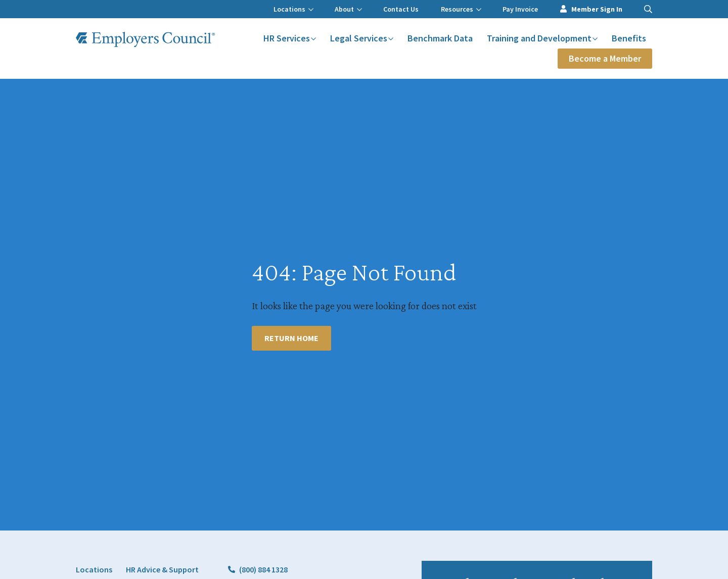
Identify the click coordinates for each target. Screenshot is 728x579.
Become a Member (605, 58)
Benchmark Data (440, 38)
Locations (293, 9)
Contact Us (401, 9)
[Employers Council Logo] (145, 39)
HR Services (290, 38)
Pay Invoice (520, 9)
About (348, 9)
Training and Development (542, 38)
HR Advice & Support (162, 569)
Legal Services (362, 38)
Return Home (291, 338)
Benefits (629, 38)
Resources (461, 9)
